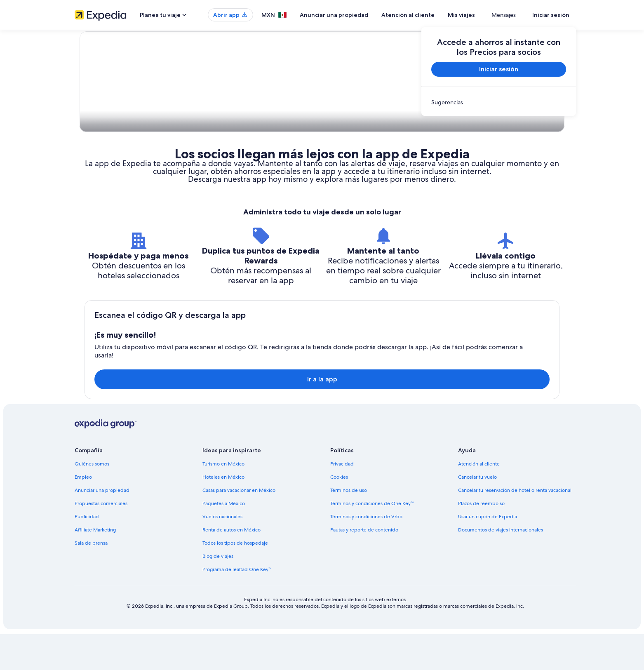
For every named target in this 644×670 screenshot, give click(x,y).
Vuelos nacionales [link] (222, 552)
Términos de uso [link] (349, 526)
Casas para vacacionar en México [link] (239, 526)
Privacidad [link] (342, 500)
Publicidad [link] (87, 552)
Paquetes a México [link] (224, 539)
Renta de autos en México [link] (232, 566)
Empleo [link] (83, 513)
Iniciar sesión (551, 15)
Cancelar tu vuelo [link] (477, 513)
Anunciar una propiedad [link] (102, 526)
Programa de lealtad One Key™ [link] (237, 605)
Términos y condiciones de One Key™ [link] (372, 539)
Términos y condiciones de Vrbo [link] (366, 552)
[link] (499, 102)
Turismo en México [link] (223, 500)
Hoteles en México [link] (223, 513)
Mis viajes (486, 15)
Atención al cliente (432, 15)
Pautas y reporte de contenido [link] (364, 566)
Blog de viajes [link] (218, 592)
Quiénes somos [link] (92, 500)
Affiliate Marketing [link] (95, 566)
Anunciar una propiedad (358, 15)
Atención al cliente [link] (479, 500)
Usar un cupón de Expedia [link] (488, 552)
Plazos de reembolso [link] (481, 539)
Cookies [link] (339, 513)
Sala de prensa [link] (91, 579)
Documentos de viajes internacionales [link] (501, 566)
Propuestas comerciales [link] (101, 539)
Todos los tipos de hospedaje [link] (235, 579)
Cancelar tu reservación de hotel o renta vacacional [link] (515, 526)
